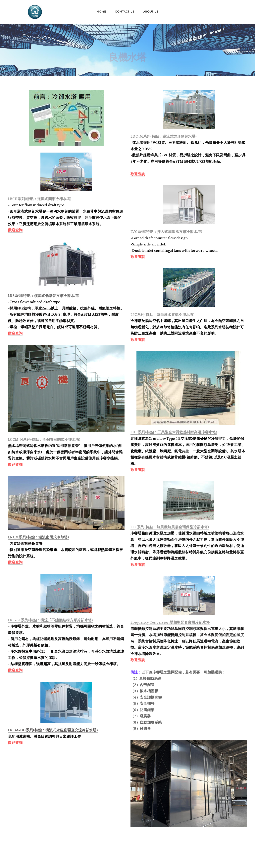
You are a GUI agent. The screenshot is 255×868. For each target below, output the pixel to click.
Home (101, 12)
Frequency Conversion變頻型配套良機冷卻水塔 (170, 623)
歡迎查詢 (15, 230)
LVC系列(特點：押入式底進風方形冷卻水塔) (166, 232)
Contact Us (125, 12)
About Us (151, 12)
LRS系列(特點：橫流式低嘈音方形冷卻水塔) (44, 296)
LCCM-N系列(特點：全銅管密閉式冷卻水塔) (44, 440)
